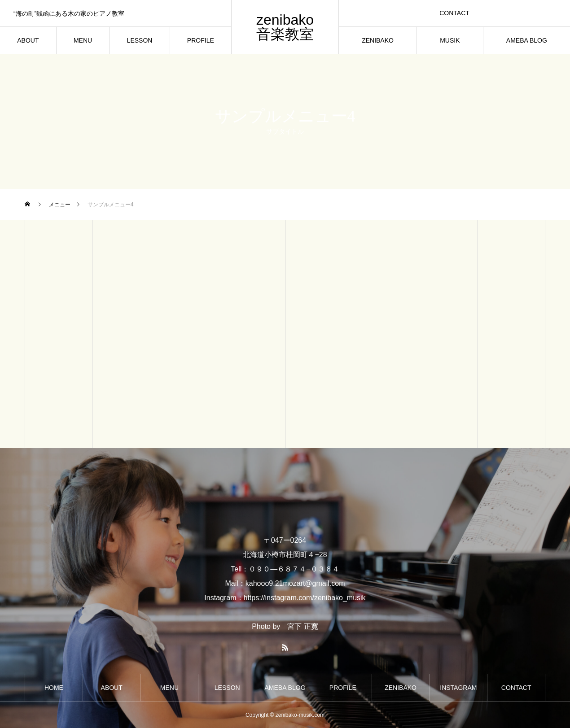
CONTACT (454, 13)
